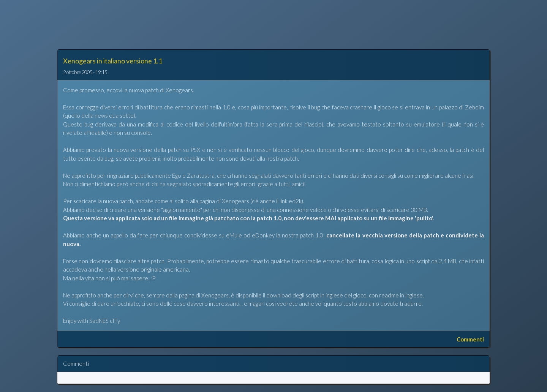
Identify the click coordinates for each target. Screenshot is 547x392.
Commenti (470, 339)
